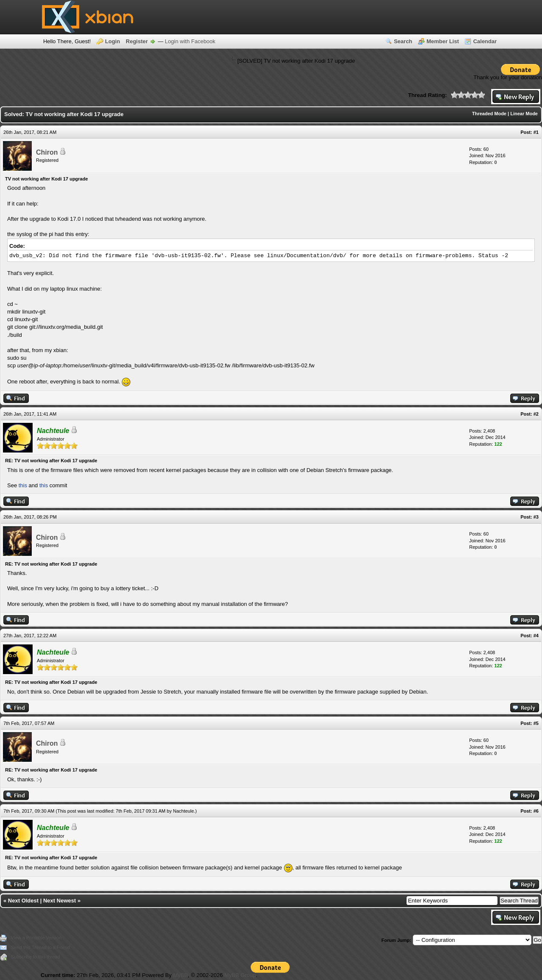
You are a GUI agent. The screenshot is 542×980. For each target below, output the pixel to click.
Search (403, 41)
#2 (536, 414)
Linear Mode (524, 114)
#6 (536, 811)
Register (137, 41)
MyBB (181, 975)
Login (112, 41)
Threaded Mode (489, 114)
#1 (536, 132)
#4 (536, 636)
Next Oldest (23, 901)
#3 (536, 517)
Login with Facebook (190, 41)
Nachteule (184, 811)
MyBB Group (240, 975)
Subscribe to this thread (36, 957)
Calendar (485, 41)
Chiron (47, 152)
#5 (536, 723)
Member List (443, 41)
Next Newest (59, 901)
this (23, 485)
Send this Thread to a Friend (40, 947)
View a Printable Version (36, 938)
